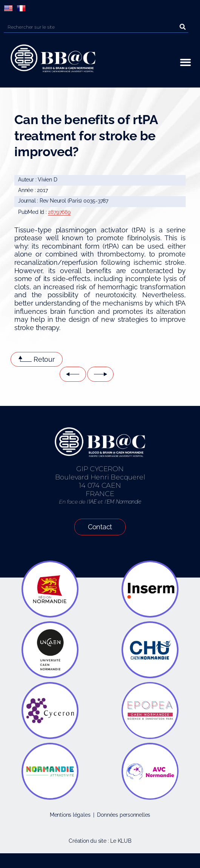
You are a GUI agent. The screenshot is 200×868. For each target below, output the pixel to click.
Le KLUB (121, 841)
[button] (186, 62)
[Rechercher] (183, 27)
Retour (44, 359)
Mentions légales (70, 815)
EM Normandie (124, 502)
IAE (93, 502)
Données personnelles (124, 815)
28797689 (59, 212)
